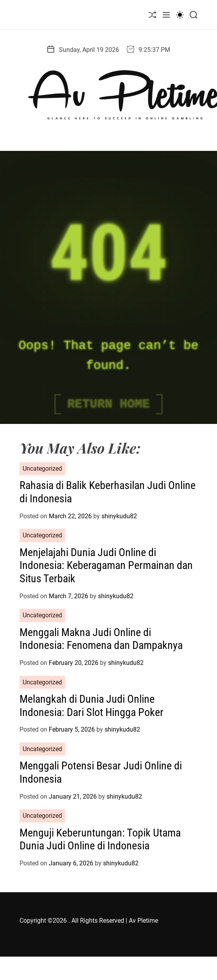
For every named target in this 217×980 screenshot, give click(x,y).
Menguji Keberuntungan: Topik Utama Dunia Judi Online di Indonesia (100, 839)
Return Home (108, 404)
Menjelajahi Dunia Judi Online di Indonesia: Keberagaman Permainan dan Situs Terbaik (106, 565)
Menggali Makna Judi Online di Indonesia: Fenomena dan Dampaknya (101, 639)
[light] (180, 15)
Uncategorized (42, 469)
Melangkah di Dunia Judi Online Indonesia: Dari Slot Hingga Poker (92, 706)
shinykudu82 (119, 516)
